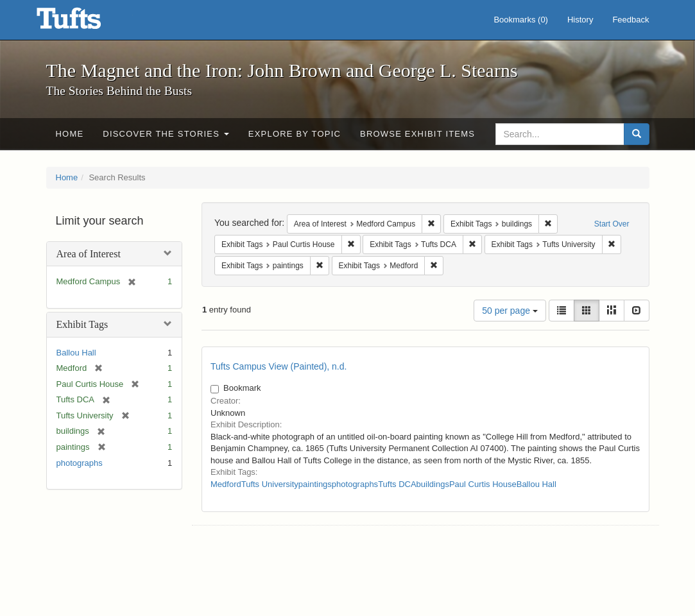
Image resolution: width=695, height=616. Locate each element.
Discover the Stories (166, 134)
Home (70, 134)
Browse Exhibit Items (417, 134)
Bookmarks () (521, 20)
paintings (315, 484)
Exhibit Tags (82, 324)
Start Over (612, 224)
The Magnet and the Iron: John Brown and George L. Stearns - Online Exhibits (85, 22)
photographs (80, 463)
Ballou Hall (76, 353)
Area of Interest (89, 254)
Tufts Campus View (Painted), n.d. (279, 366)
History (580, 20)
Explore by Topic (295, 134)
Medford (226, 484)
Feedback (631, 20)
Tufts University (270, 484)
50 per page (510, 311)
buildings (433, 484)
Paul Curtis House (483, 484)
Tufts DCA (397, 484)
